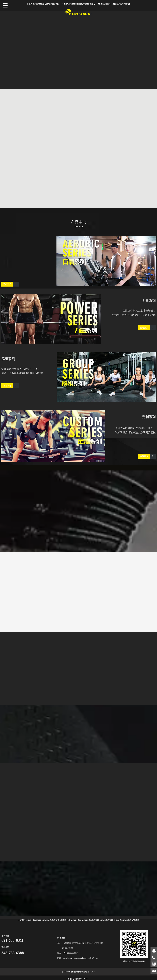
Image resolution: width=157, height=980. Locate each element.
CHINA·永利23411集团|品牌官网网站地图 (114, 4)
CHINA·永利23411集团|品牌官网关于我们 (43, 4)
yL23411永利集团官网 (90, 918)
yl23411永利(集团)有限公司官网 (54, 918)
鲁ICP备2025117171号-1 (79, 977)
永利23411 (37, 918)
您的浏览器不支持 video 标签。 (78, 50)
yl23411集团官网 (106, 918)
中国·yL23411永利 (74, 918)
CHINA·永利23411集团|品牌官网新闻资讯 (78, 4)
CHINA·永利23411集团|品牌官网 (126, 918)
